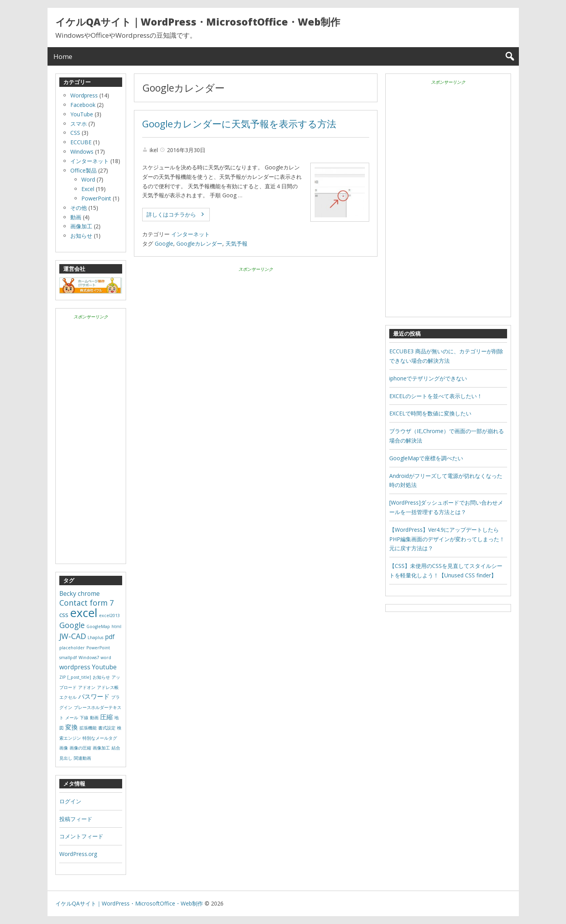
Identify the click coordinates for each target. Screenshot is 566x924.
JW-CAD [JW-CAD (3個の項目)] (73, 636)
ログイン (70, 801)
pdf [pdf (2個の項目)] (110, 637)
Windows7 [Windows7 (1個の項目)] (89, 658)
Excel (88, 189)
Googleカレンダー (199, 243)
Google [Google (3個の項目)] (72, 625)
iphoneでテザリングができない (428, 378)
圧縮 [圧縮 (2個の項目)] (106, 717)
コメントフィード (81, 836)
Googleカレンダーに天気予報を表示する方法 (239, 124)
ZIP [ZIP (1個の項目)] (62, 677)
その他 (79, 208)
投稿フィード (76, 819)
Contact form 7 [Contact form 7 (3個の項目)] (87, 603)
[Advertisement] (256, 329)
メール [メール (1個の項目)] (72, 718)
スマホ (79, 124)
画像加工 (81, 226)
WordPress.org (78, 854)
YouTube (82, 114)
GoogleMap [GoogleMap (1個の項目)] (98, 626)
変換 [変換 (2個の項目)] (71, 727)
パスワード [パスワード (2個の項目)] (94, 696)
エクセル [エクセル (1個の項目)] (68, 697)
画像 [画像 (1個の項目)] (64, 748)
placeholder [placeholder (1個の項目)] (72, 648)
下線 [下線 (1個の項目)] (84, 718)
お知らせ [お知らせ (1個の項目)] (101, 677)
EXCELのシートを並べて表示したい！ (436, 396)
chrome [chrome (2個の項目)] (89, 593)
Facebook (83, 105)
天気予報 (236, 243)
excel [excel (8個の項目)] (84, 613)
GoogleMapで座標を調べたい (426, 458)
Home (63, 56)
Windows (82, 152)
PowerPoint (96, 198)
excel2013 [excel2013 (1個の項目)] (109, 615)
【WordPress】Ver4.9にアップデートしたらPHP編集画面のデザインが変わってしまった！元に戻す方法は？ (447, 539)
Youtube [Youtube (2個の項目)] (104, 667)
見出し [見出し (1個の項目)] (66, 758)
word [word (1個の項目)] (106, 658)
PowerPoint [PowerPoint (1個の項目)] (98, 648)
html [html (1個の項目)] (116, 626)
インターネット (190, 234)
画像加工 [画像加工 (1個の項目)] (101, 748)
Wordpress (84, 95)
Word (88, 179)
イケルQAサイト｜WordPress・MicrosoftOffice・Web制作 (198, 22)
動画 (76, 217)
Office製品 (83, 170)
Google (164, 243)
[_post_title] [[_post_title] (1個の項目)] (79, 677)
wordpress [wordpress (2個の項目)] (75, 667)
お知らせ (81, 236)
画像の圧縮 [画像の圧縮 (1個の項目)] (80, 748)
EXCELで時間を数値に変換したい (430, 413)
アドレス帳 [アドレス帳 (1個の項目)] (108, 687)
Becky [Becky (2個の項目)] (68, 593)
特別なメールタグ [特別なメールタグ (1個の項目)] (100, 738)
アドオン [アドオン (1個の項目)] (87, 687)
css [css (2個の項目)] (64, 615)
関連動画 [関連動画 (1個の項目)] (82, 758)
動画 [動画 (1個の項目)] (94, 718)
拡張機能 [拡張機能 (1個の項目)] (88, 728)
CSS (75, 133)
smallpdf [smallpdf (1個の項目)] (68, 658)
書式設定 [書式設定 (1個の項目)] (107, 728)
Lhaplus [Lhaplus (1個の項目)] (95, 637)
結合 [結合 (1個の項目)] (116, 748)
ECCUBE (81, 142)
